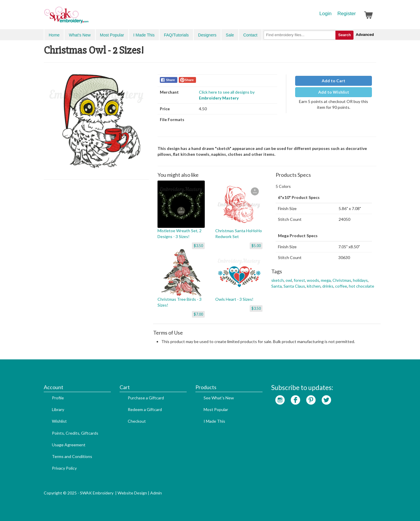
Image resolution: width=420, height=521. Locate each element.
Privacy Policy (64, 468)
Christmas (342, 280)
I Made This (144, 35)
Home (54, 35)
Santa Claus (294, 286)
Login (325, 14)
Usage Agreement (69, 445)
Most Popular (112, 35)
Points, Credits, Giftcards (75, 433)
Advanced (365, 35)
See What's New (219, 398)
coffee (341, 286)
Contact (250, 35)
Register (347, 14)
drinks (328, 286)
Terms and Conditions (72, 456)
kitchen (314, 286)
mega (326, 280)
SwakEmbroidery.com (87, 18)
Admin (156, 493)
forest (299, 280)
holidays (360, 280)
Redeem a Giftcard (145, 409)
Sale (230, 35)
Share (170, 80)
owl (289, 280)
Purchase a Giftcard (146, 398)
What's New (80, 35)
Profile (58, 398)
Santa (276, 286)
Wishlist (59, 421)
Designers (207, 35)
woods (313, 280)
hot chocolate (362, 286)
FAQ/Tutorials (176, 35)
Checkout (137, 421)
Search (344, 35)
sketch (278, 280)
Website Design (132, 493)
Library (58, 409)
